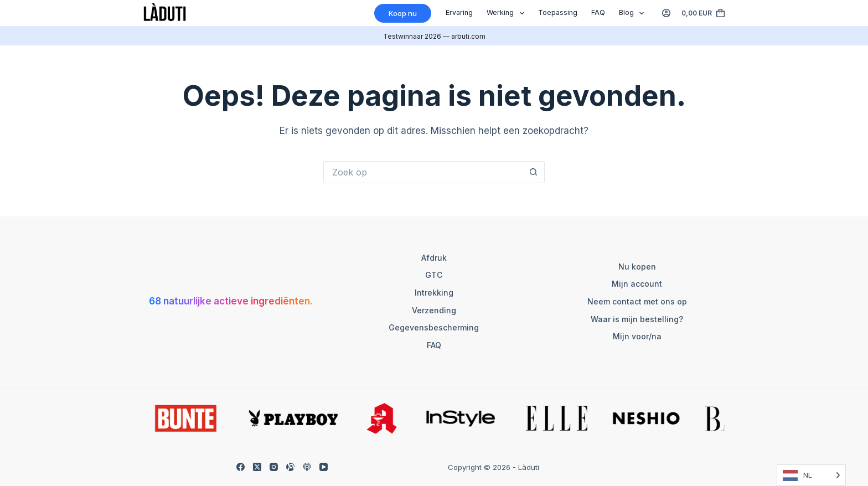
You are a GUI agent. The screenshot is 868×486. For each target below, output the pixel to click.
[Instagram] (274, 467)
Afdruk (434, 258)
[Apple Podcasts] (307, 467)
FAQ (598, 12)
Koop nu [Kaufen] (403, 13)
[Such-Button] (534, 172)
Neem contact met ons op (637, 301)
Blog (634, 13)
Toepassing (558, 12)
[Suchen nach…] (423, 172)
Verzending (434, 310)
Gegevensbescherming (434, 327)
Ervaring (459, 12)
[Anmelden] (666, 13)
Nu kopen (637, 267)
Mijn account (637, 284)
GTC (434, 275)
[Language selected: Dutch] (811, 475)
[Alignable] (290, 467)
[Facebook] (241, 467)
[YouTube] (324, 467)
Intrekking (434, 293)
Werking (508, 13)
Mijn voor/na (637, 336)
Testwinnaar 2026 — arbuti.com (434, 36)
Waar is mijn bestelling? (637, 319)
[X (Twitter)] (257, 467)
